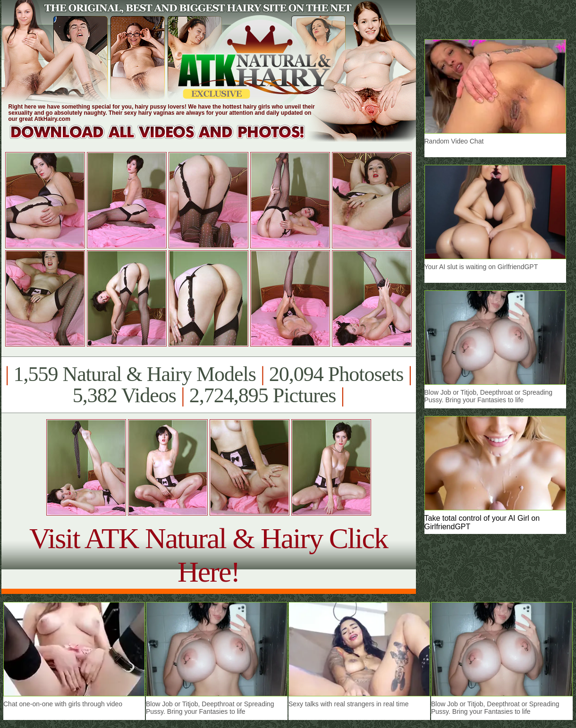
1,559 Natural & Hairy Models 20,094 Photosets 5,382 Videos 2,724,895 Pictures (208, 385)
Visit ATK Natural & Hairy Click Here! (208, 555)
